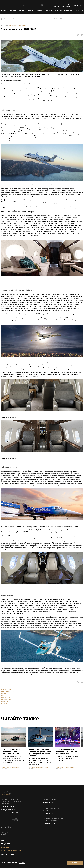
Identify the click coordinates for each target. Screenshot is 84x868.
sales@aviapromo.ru (8, 810)
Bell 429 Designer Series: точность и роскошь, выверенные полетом (12, 751)
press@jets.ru (48, 803)
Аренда (22, 11)
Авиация (13, 11)
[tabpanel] (42, 162)
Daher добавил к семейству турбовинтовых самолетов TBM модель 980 (67, 751)
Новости (4, 11)
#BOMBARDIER (6, 699)
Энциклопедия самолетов (64, 11)
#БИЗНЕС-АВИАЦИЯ (8, 692)
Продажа (31, 11)
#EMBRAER (5, 701)
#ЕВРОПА (4, 695)
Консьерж (48, 11)
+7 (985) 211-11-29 (49, 824)
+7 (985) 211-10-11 (77, 5)
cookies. (22, 863)
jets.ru (3, 840)
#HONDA (4, 703)
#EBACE (3, 694)
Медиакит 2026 (6, 847)
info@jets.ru (5, 844)
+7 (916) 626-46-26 (7, 807)
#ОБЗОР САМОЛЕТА (7, 690)
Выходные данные (8, 854)
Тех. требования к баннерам (11, 851)
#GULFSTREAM (6, 697)
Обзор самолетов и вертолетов (18, 26)
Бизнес (39, 11)
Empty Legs (80, 11)
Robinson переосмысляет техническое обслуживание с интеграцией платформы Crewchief (40, 752)
